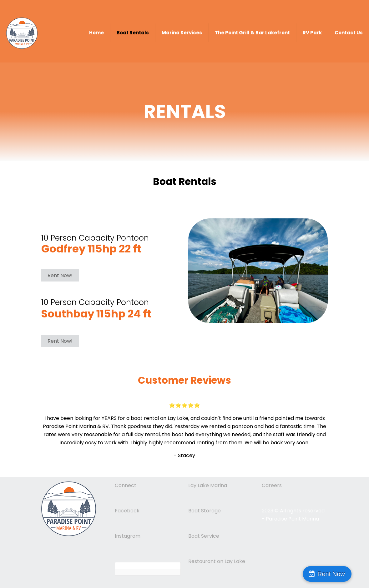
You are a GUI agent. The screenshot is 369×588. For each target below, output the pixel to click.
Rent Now (342, 574)
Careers (272, 485)
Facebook (127, 511)
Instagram (128, 536)
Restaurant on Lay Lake (217, 561)
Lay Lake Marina (208, 485)
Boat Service (204, 536)
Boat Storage (205, 511)
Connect (126, 485)
